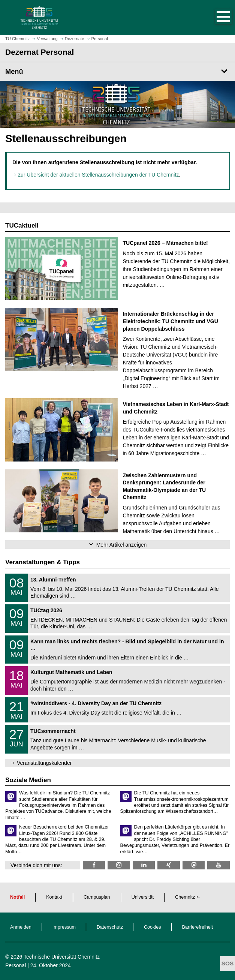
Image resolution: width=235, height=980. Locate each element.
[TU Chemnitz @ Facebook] (94, 865)
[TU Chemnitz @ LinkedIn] (144, 865)
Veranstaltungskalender (44, 763)
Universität (143, 897)
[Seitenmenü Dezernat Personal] (117, 72)
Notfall (17, 897)
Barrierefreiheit (198, 927)
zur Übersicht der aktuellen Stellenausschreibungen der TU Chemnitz (98, 175)
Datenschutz (110, 927)
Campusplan (97, 897)
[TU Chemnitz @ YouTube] (218, 865)
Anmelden (21, 927)
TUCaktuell (22, 226)
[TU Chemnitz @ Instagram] (119, 865)
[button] (216, 18)
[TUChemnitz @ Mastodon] (194, 865)
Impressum (64, 927)
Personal (16, 965)
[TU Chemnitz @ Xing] (168, 865)
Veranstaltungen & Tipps (43, 562)
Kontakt (54, 897)
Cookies (153, 927)
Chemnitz (185, 897)
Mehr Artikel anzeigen (122, 545)
